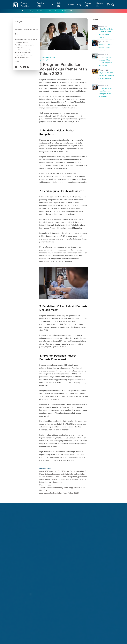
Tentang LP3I (88, 5)
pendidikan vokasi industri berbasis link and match (24, 51)
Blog (79, 5)
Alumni (71, 5)
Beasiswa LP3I (41, 5)
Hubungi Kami (100, 5)
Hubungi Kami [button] (45, 468)
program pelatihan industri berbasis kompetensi (24, 56)
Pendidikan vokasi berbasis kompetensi (24, 46)
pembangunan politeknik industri (26, 40)
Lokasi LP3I (60, 5)
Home (18, 11)
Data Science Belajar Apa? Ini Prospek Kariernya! (106, 47)
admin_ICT (46, 60)
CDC (52, 5)
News (24, 11)
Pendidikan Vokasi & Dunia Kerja (26, 30)
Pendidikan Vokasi (21, 42)
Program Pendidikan (25, 5)
